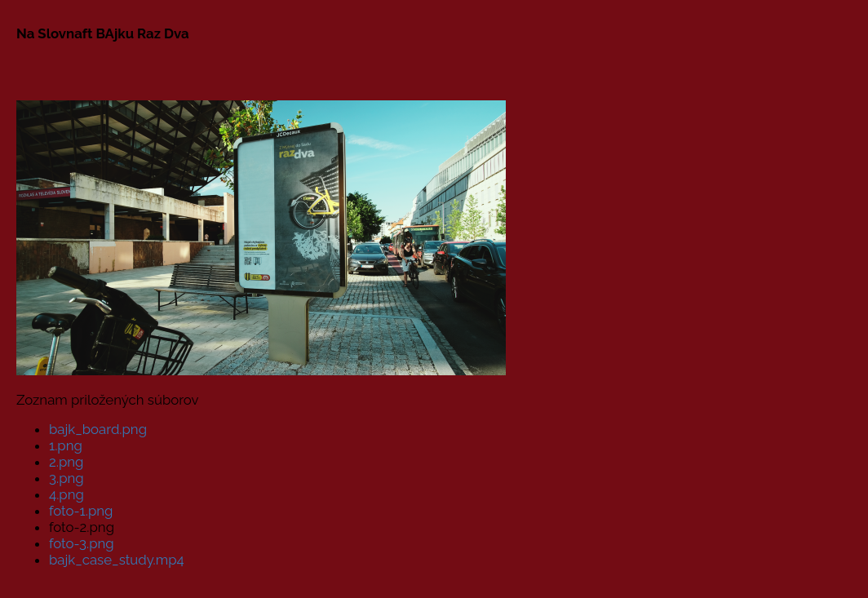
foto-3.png (82, 543)
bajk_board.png (98, 429)
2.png (66, 462)
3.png (66, 478)
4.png (66, 494)
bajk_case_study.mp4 (117, 560)
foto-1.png (81, 511)
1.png (66, 445)
